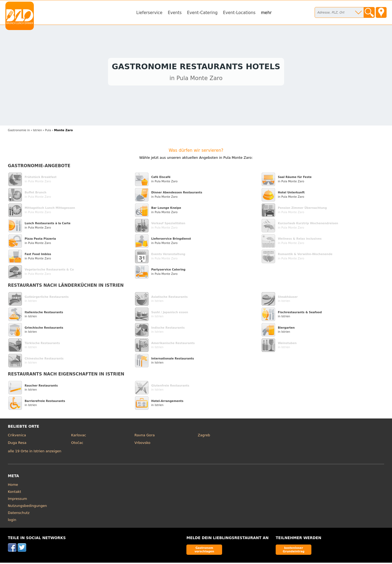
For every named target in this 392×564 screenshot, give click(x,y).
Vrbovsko (142, 444)
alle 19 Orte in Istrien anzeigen (35, 452)
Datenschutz (19, 514)
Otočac (77, 444)
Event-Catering (202, 13)
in (19, 132)
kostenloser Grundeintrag (294, 551)
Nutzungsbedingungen (27, 507)
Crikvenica (17, 436)
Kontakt (14, 493)
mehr (266, 13)
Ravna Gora (145, 436)
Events (175, 13)
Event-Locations (239, 13)
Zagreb (204, 436)
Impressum (17, 500)
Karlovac (79, 436)
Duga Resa (17, 444)
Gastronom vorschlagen (204, 551)
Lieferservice (149, 13)
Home (13, 486)
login (12, 521)
